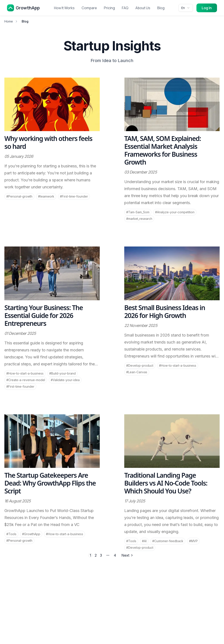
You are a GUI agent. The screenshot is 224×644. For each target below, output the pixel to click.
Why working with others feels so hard (48, 142)
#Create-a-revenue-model (26, 380)
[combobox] (186, 8)
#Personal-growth (19, 196)
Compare (89, 8)
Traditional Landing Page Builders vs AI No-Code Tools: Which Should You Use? (166, 483)
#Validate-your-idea (65, 380)
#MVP (193, 541)
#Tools (11, 534)
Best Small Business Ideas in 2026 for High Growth (165, 312)
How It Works (64, 8)
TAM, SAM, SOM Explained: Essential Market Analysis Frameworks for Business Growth (163, 150)
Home (9, 21)
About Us (143, 8)
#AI (144, 541)
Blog (161, 8)
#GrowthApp (31, 534)
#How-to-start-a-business (25, 373)
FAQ (125, 8)
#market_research (139, 219)
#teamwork (46, 196)
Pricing (109, 8)
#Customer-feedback (168, 541)
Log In (207, 8)
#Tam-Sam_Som (138, 212)
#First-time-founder (74, 196)
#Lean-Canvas (137, 372)
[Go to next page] (127, 555)
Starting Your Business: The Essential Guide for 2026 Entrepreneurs (44, 315)
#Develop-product (140, 365)
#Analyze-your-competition (175, 212)
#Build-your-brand (62, 373)
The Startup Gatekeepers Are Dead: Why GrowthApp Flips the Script (50, 483)
